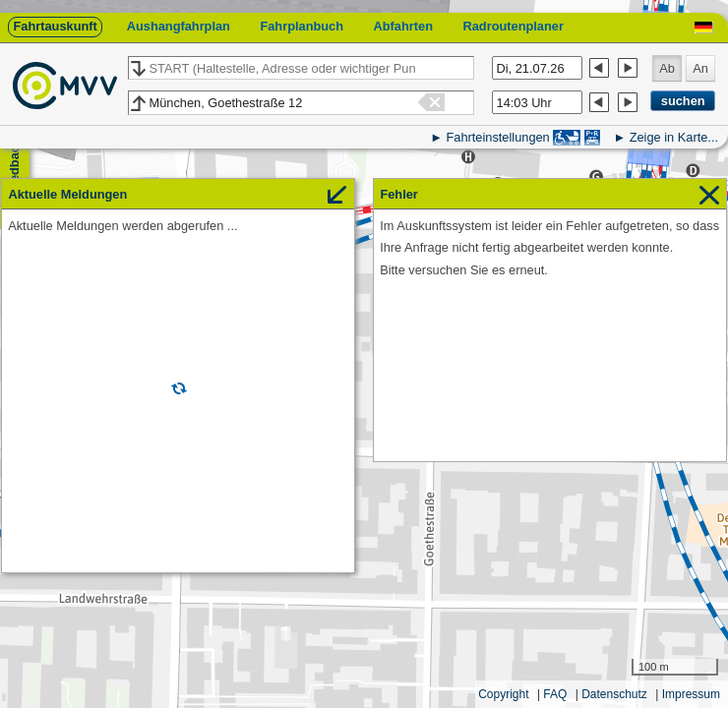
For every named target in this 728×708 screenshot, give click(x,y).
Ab (667, 68)
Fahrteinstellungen (497, 137)
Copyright (503, 694)
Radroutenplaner (513, 26)
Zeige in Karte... (674, 137)
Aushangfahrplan (179, 26)
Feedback (14, 168)
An (700, 68)
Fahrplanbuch (302, 26)
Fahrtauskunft (55, 26)
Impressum (691, 694)
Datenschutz (614, 694)
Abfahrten (403, 26)
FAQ (555, 694)
